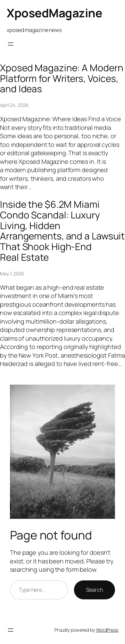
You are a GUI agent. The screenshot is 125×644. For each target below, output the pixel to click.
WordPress (107, 630)
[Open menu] (11, 44)
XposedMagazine (54, 13)
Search (94, 590)
